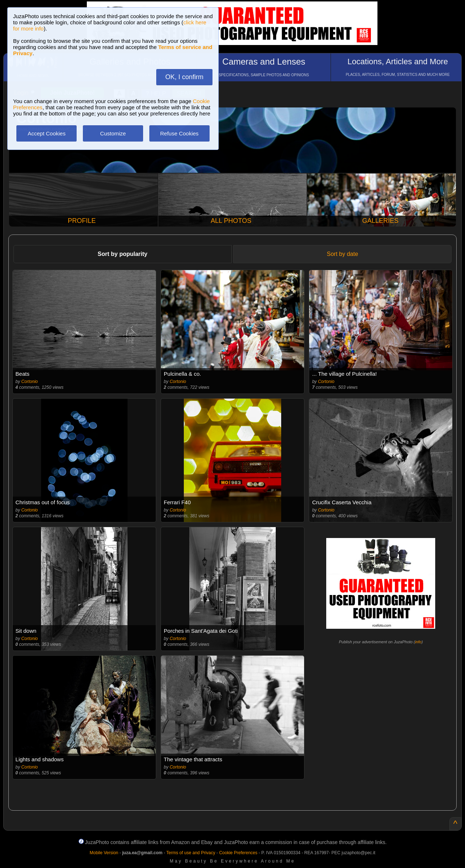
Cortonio (30, 382)
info (418, 642)
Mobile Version (104, 853)
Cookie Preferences (238, 853)
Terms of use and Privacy (191, 853)
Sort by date (343, 254)
